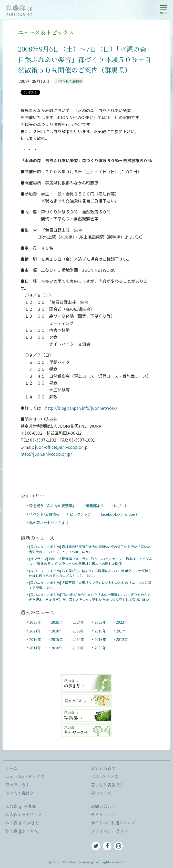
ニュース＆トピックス (46, 32)
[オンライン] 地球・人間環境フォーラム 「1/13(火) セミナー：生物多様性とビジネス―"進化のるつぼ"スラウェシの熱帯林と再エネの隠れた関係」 (91, 561)
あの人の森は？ (19, 793)
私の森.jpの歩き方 (22, 823)
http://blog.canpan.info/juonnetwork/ (81, 408)
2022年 (122, 622)
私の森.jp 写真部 (21, 806)
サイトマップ (103, 815)
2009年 (78, 648)
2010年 (57, 648)
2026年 (35, 622)
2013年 (100, 639)
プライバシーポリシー (111, 831)
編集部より (95, 506)
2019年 (78, 631)
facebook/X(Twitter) (119, 514)
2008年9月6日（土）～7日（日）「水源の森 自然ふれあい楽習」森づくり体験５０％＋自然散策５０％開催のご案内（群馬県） (85, 59)
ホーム (11, 768)
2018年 (100, 631)
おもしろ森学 (103, 768)
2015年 (57, 639)
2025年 (57, 622)
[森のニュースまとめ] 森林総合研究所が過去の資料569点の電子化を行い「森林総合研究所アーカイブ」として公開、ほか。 (90, 549)
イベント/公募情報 (69, 81)
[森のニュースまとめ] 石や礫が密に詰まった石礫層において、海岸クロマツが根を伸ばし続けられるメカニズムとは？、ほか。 (90, 573)
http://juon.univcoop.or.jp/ (46, 454)
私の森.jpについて (22, 831)
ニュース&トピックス (25, 777)
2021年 (35, 631)
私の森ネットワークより (49, 523)
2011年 (35, 648)
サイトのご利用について (113, 823)
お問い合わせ (103, 806)
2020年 (57, 631)
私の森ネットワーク (24, 815)
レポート (121, 506)
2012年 (122, 639)
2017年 (122, 631)
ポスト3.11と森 (105, 777)
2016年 (35, 639)
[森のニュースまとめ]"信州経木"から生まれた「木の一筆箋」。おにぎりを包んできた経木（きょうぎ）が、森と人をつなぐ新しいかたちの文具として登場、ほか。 (91, 597)
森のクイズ (101, 793)
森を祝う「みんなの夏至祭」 (53, 506)
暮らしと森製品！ (107, 785)
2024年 (78, 622)
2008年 (100, 648)
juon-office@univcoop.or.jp (61, 447)
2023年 (100, 622)
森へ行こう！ (17, 785)
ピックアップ (80, 514)
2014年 (78, 639)
